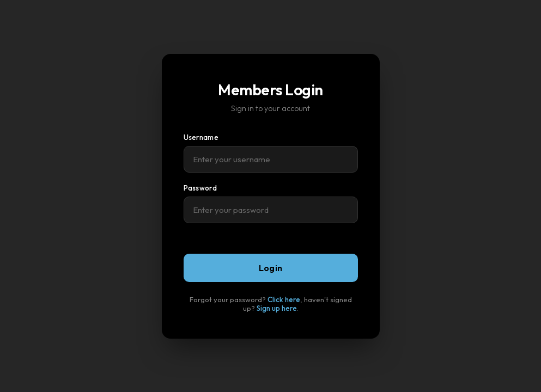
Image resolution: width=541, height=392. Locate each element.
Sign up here (277, 308)
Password (200, 188)
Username (201, 137)
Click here (284, 299)
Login (271, 268)
